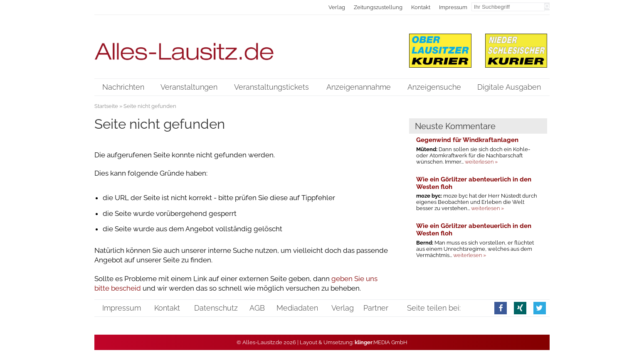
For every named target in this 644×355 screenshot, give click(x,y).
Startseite (106, 106)
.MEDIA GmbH (381, 342)
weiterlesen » (481, 162)
